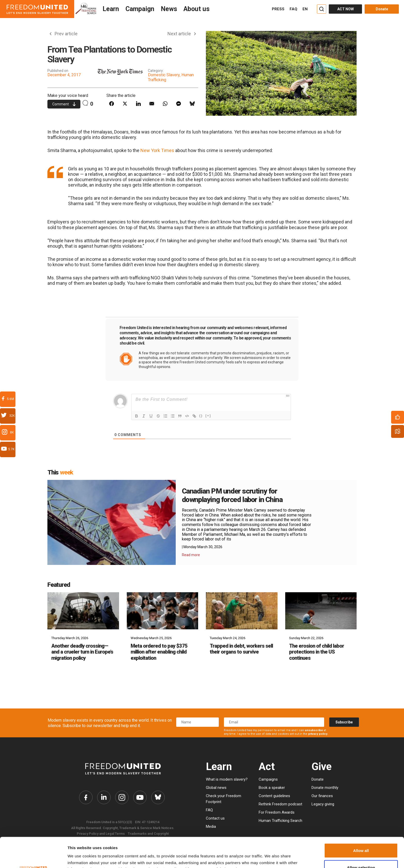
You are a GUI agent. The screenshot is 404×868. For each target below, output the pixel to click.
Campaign (140, 9)
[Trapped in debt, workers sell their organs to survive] (242, 611)
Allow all (361, 820)
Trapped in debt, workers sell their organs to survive (241, 649)
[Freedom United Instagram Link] (122, 797)
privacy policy (318, 734)
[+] (208, 416)
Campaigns (268, 779)
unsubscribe (314, 730)
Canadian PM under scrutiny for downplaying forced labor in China (232, 495)
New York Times (157, 150)
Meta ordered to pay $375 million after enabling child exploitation (159, 652)
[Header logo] (37, 9)
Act (267, 767)
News (169, 9)
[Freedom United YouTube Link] (140, 797)
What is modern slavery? (227, 779)
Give (322, 767)
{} (201, 416)
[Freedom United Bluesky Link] (158, 797)
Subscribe (344, 722)
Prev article (64, 34)
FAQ (293, 9)
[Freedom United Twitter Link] (104, 797)
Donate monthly (325, 788)
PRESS (278, 9)
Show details (263, 856)
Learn (111, 9)
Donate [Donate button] (382, 9)
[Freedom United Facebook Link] (86, 797)
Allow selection (361, 837)
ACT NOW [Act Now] (346, 9)
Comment (64, 104)
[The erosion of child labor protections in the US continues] (321, 611)
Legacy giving (323, 804)
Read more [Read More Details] (191, 555)
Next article (182, 34)
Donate (318, 779)
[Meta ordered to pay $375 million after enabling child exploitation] (163, 611)
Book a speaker (272, 788)
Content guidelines (274, 796)
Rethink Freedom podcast (280, 804)
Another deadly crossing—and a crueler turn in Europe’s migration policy (82, 652)
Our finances (322, 796)
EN (305, 9)
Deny (361, 854)
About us (196, 9)
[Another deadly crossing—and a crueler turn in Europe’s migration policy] (83, 611)
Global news (216, 788)
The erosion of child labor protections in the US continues (317, 652)
